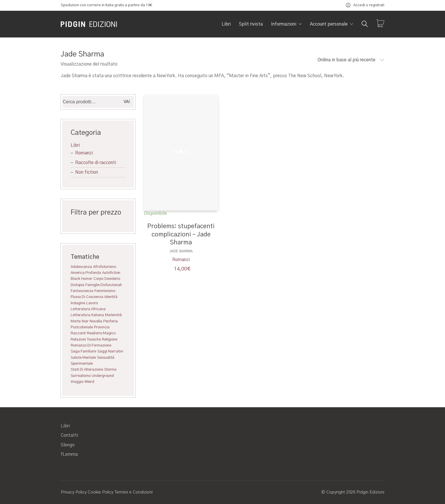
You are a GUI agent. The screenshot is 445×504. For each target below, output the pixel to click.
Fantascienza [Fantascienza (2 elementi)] (82, 291)
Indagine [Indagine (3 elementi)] (78, 303)
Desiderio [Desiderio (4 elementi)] (112, 279)
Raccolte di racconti (96, 163)
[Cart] (380, 24)
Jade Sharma (181, 251)
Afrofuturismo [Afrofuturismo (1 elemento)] (105, 267)
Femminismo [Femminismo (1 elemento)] (105, 291)
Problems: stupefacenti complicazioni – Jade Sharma (181, 234)
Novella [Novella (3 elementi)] (96, 321)
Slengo (68, 445)
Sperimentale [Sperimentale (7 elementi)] (82, 364)
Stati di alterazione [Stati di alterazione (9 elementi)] (87, 369)
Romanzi (181, 260)
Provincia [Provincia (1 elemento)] (102, 327)
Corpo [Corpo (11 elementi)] (98, 279)
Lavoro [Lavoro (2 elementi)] (92, 303)
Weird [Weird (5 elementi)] (89, 382)
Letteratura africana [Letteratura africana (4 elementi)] (88, 309)
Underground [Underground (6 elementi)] (103, 376)
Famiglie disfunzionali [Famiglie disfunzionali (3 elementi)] (104, 285)
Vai (127, 102)
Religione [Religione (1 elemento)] (110, 339)
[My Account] (365, 5)
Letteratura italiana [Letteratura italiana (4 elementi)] (87, 315)
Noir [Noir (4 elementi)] (85, 321)
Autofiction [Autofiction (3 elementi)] (111, 273)
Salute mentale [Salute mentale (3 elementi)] (83, 358)
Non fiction (87, 172)
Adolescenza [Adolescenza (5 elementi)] (81, 267)
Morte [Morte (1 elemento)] (76, 321)
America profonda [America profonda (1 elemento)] (86, 273)
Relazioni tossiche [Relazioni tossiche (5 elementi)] (86, 339)
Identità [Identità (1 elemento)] (111, 297)
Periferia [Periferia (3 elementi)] (111, 321)
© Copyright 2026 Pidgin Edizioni (353, 492)
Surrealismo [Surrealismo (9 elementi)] (81, 376)
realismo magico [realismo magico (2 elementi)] (101, 333)
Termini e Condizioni (134, 492)
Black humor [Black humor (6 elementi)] (81, 279)
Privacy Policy (74, 492)
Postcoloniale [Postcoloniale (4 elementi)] (82, 327)
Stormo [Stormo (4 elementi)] (110, 369)
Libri (75, 145)
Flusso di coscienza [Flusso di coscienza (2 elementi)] (87, 297)
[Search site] (365, 25)
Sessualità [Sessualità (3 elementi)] (106, 358)
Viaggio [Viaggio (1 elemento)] (77, 382)
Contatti (69, 435)
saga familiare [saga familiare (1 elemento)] (83, 351)
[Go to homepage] (89, 24)
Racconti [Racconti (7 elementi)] (78, 333)
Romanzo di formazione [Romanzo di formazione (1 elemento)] (91, 345)
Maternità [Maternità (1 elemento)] (113, 315)
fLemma (69, 454)
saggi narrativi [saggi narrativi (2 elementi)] (110, 351)
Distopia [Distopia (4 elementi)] (77, 285)
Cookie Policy (100, 492)
